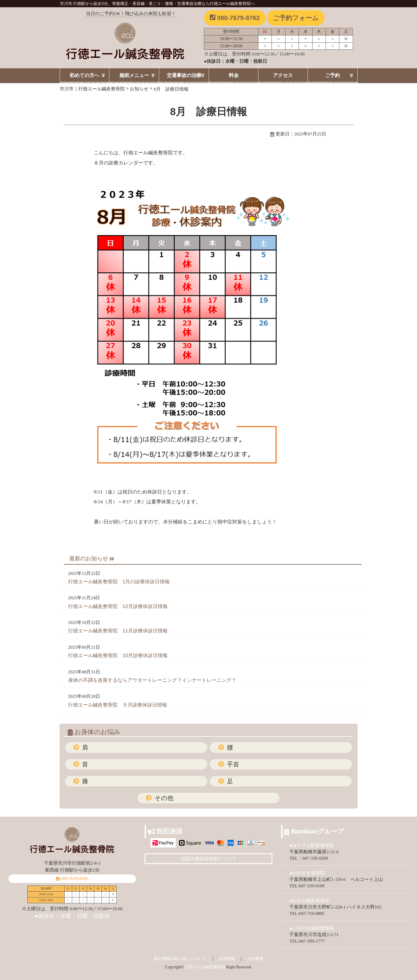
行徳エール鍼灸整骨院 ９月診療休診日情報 (118, 705)
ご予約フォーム (296, 18)
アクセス (283, 75)
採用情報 (227, 958)
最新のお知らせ (92, 558)
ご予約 (332, 75)
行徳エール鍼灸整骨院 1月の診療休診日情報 (119, 582)
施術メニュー (134, 75)
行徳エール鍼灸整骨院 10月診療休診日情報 (118, 655)
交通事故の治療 (184, 75)
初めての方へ (84, 75)
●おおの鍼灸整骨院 (309, 901)
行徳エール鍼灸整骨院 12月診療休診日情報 (118, 606)
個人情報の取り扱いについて (180, 958)
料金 (234, 75)
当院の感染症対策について (209, 859)
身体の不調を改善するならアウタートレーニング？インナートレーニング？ (152, 680)
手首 (232, 764)
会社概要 (255, 958)
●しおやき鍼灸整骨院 (312, 928)
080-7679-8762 (235, 18)
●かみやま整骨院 (307, 873)
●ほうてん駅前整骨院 (312, 845)
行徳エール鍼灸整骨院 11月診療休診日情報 (118, 631)
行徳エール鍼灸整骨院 (205, 967)
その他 (163, 798)
